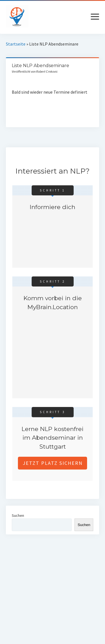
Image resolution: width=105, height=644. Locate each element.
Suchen (18, 515)
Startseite (16, 44)
